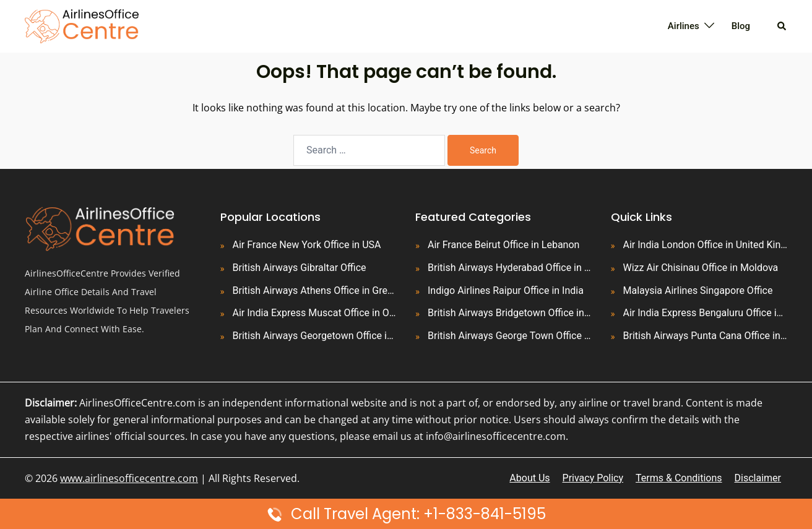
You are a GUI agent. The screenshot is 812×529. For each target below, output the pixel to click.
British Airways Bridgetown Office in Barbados (510, 313)
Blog (741, 26)
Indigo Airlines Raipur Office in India (506, 290)
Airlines (684, 26)
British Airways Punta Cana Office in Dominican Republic (706, 336)
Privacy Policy (593, 478)
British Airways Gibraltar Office (300, 268)
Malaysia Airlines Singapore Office (698, 290)
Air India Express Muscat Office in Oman (315, 313)
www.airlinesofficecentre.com (129, 478)
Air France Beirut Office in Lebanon (503, 245)
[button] (782, 26)
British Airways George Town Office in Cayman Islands (510, 336)
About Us (529, 478)
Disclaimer (758, 478)
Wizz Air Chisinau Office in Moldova (701, 268)
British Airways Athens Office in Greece (315, 290)
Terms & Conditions (679, 478)
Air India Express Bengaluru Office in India (706, 313)
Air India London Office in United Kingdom (706, 245)
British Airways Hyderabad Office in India (510, 268)
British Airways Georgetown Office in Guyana (315, 336)
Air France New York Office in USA (307, 245)
